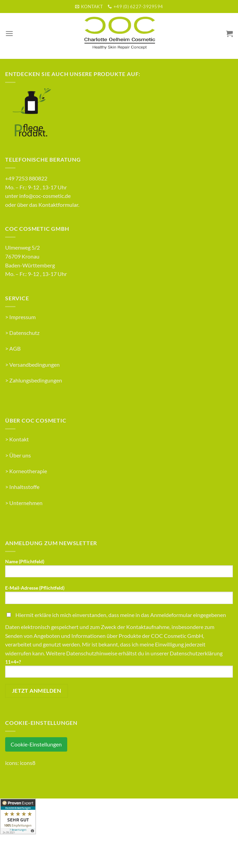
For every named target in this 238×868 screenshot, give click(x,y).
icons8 (28, 763)
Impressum (22, 317)
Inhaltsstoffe (24, 487)
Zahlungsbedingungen (36, 380)
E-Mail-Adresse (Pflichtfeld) (119, 597)
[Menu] (9, 33)
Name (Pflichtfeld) (119, 570)
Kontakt (19, 439)
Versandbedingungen (34, 364)
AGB (15, 348)
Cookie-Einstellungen (36, 744)
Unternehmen (26, 503)
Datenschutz (24, 333)
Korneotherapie (28, 471)
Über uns (20, 455)
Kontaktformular (58, 205)
